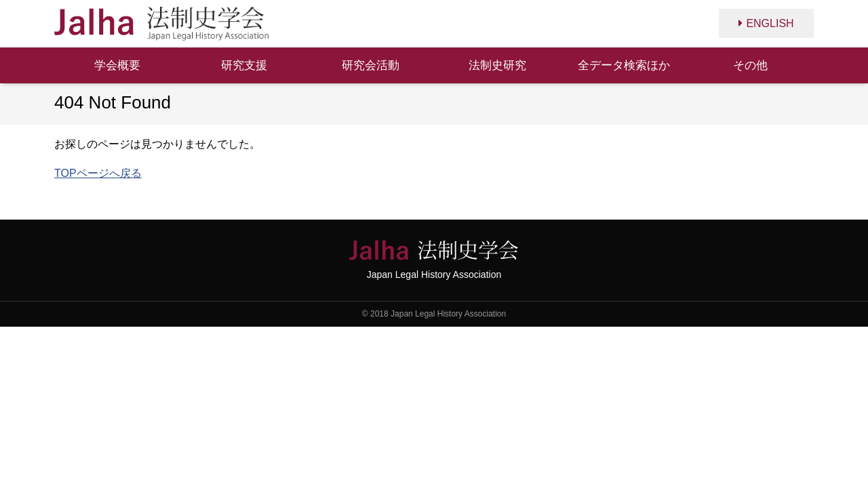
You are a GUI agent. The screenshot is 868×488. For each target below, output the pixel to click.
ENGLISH (770, 23)
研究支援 (244, 65)
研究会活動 (371, 65)
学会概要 (117, 65)
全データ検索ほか (624, 65)
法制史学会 (161, 24)
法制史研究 (497, 65)
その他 (750, 65)
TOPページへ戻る (98, 173)
